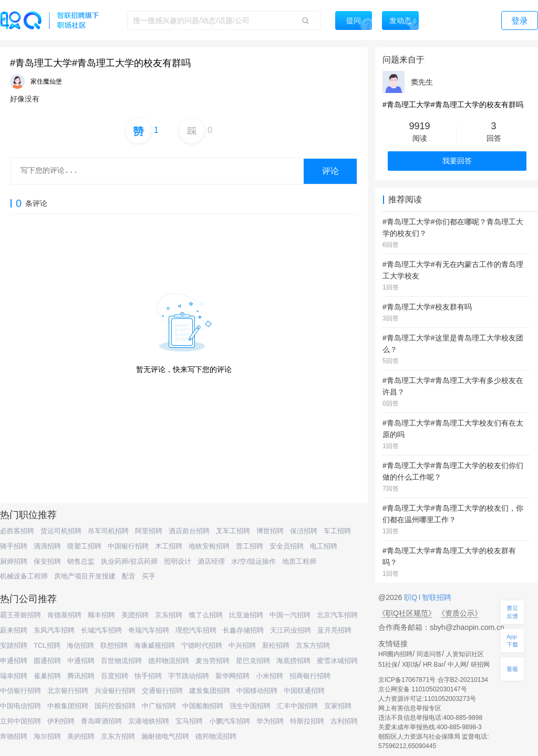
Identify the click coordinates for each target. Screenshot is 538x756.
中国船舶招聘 (203, 706)
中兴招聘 (242, 645)
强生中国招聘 (250, 706)
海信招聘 (80, 645)
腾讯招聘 (81, 676)
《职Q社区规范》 (407, 613)
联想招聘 (114, 645)
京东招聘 (169, 615)
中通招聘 (81, 661)
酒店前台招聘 (189, 531)
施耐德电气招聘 (165, 736)
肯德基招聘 (64, 615)
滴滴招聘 (47, 546)
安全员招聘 (287, 546)
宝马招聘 (189, 721)
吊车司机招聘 (108, 531)
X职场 (410, 665)
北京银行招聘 (68, 691)
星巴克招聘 (253, 661)
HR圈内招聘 (395, 654)
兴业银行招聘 (115, 691)
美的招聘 (81, 736)
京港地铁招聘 (149, 721)
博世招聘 (270, 531)
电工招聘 (324, 546)
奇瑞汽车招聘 (149, 630)
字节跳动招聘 (189, 676)
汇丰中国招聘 (297, 706)
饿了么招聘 (206, 615)
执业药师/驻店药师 (129, 561)
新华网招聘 (232, 676)
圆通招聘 (47, 661)
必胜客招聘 (17, 531)
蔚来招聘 (14, 630)
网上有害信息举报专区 (410, 708)
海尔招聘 (47, 736)
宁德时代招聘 (202, 645)
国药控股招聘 (115, 706)
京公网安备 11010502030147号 (423, 689)
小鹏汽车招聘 (230, 721)
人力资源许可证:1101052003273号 (427, 699)
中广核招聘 (159, 706)
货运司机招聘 (61, 531)
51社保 (388, 665)
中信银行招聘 (20, 691)
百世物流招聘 (121, 661)
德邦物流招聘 (169, 661)
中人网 (457, 665)
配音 (129, 576)
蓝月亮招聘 (334, 630)
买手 (149, 576)
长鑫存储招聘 (243, 630)
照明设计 (178, 561)
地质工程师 (299, 561)
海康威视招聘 (154, 645)
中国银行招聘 (128, 546)
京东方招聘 (313, 645)
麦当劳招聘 (213, 661)
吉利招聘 (344, 721)
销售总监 (81, 561)
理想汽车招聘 (196, 630)
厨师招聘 (14, 561)
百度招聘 (115, 676)
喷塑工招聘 (84, 546)
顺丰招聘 (101, 615)
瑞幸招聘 (14, 676)
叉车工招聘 (233, 531)
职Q (412, 597)
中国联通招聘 (304, 691)
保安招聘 (47, 561)
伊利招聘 (61, 721)
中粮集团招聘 (68, 706)
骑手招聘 (14, 546)
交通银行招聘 (162, 691)
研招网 (480, 665)
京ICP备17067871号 (407, 680)
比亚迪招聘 (246, 615)
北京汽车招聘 (337, 615)
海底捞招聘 (293, 661)
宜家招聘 (338, 706)
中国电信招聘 (20, 706)
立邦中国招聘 (20, 721)
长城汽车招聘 (101, 630)
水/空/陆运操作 (254, 561)
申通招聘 (14, 661)
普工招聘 (250, 546)
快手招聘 (148, 676)
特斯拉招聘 (307, 721)
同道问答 (429, 654)
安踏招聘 (14, 645)
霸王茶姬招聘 (20, 615)
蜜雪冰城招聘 (337, 661)
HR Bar (433, 665)
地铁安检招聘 (209, 546)
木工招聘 (169, 546)
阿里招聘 (149, 531)
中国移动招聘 (257, 691)
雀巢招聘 (47, 676)
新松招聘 (276, 645)
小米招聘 (270, 676)
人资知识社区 (465, 654)
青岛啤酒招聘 (101, 721)
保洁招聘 (304, 531)
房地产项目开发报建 (85, 576)
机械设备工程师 (24, 576)
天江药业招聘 (291, 630)
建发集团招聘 (210, 691)
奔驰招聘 (14, 736)
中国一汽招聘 (290, 615)
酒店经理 (211, 561)
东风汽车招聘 (54, 630)
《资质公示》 (460, 613)
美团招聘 (135, 615)
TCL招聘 (47, 645)
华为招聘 (270, 721)
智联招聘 (436, 597)
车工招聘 (337, 531)
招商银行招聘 (310, 676)
